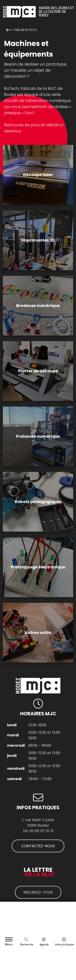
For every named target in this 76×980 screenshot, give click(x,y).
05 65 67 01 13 (41, 831)
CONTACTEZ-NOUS (38, 846)
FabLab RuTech (25, 30)
